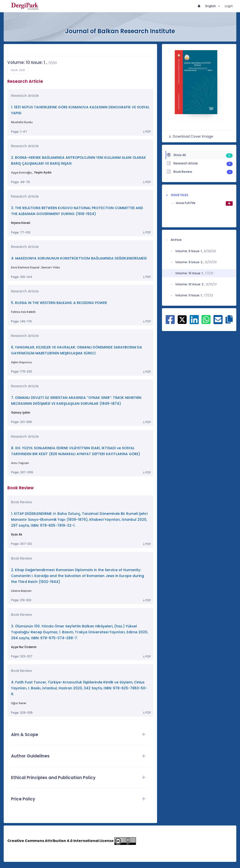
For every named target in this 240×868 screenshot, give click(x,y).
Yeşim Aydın (43, 173)
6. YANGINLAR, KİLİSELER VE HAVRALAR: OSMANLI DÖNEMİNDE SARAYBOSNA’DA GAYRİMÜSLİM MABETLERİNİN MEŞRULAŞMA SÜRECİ (77, 350)
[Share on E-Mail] (218, 322)
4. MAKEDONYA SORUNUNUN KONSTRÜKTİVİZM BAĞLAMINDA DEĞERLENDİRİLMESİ (79, 258)
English (211, 6)
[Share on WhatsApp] (206, 322)
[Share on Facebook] (170, 322)
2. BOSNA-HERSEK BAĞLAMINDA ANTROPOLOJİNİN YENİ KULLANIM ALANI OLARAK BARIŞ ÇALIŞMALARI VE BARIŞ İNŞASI (79, 161)
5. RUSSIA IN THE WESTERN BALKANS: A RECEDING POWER (59, 303)
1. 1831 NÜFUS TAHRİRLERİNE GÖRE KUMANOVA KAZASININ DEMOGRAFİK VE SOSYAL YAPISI (80, 110)
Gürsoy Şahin (21, 413)
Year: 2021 (18, 70)
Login (229, 6)
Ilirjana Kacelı (21, 223)
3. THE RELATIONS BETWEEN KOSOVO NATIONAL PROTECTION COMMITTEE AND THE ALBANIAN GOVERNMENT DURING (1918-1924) (77, 211)
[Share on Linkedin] (194, 322)
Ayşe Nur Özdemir (24, 647)
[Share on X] (182, 319)
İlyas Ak (17, 535)
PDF (147, 132)
